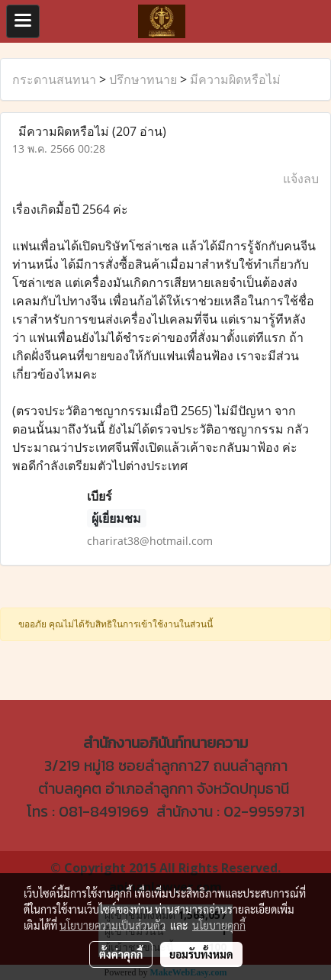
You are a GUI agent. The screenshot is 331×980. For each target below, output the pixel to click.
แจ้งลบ (301, 179)
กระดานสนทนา (54, 79)
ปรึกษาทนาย (143, 79)
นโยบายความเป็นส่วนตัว (112, 925)
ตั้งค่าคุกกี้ (121, 954)
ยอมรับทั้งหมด (201, 954)
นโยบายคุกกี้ (219, 925)
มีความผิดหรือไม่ (235, 79)
